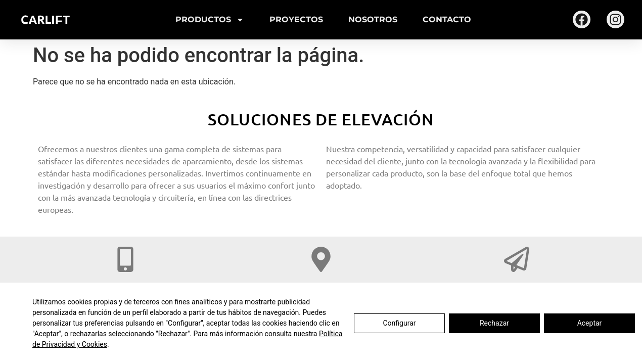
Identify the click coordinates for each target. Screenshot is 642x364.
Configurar (400, 323)
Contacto (447, 19)
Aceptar (590, 323)
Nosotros (373, 19)
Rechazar (494, 323)
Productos (210, 20)
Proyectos (296, 19)
